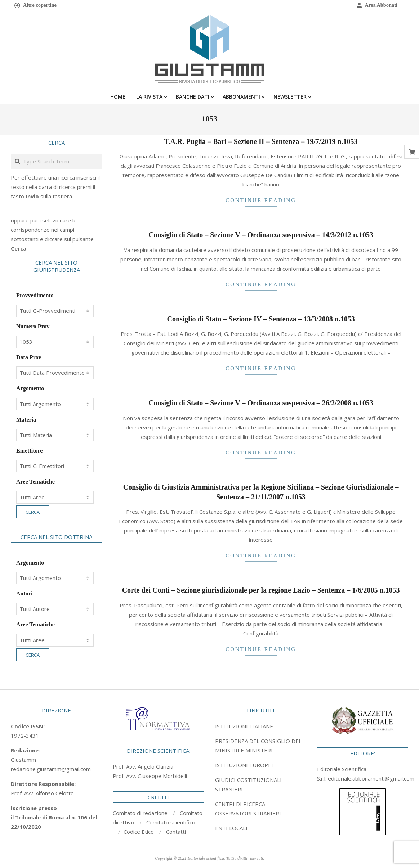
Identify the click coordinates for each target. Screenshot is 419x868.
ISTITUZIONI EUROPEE (245, 765)
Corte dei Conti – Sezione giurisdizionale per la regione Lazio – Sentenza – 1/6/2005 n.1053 (261, 590)
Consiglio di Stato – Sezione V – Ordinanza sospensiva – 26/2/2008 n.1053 (261, 403)
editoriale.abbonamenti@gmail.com (371, 778)
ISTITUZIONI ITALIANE (244, 726)
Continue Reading (261, 200)
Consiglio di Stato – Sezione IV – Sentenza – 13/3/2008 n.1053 (261, 319)
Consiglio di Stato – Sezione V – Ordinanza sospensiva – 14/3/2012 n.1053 (261, 235)
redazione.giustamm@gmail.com (51, 769)
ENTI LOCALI (231, 828)
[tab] (261, 746)
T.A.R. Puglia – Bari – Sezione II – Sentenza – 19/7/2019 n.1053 (261, 141)
